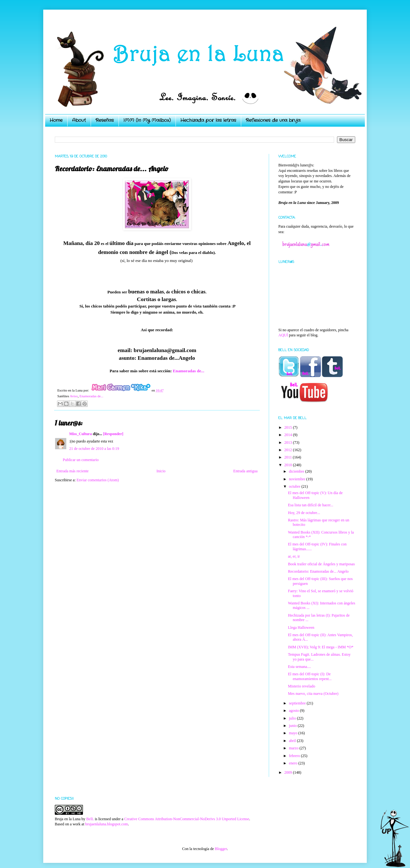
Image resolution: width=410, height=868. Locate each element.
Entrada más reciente (73, 471)
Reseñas (105, 120)
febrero (295, 756)
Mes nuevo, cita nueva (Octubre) (313, 694)
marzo (294, 748)
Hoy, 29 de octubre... (304, 513)
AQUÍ (283, 335)
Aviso (74, 396)
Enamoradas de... (189, 371)
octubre (295, 486)
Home (56, 120)
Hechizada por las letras (208, 120)
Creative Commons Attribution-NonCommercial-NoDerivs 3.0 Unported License (187, 819)
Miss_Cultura (81, 434)
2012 (289, 450)
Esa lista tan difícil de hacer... (311, 505)
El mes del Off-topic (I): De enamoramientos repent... (310, 676)
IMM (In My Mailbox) (147, 120)
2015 (289, 427)
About (79, 120)
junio (293, 726)
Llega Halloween (301, 628)
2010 (289, 465)
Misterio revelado (302, 686)
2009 (289, 772)
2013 (289, 442)
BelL (90, 819)
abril (293, 741)
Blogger (221, 849)
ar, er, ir (294, 556)
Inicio (161, 471)
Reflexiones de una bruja (273, 120)
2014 (289, 435)
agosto (294, 711)
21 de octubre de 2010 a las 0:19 (94, 449)
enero (294, 763)
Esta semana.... (299, 667)
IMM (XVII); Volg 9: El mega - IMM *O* (321, 647)
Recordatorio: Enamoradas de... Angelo (318, 571)
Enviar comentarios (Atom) (98, 480)
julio (293, 718)
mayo (294, 733)
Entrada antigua (245, 471)
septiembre (298, 703)
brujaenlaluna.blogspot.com (107, 824)
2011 (289, 457)
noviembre (298, 479)
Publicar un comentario (81, 460)
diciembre (297, 471)
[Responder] (113, 434)
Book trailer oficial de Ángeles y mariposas (321, 564)
